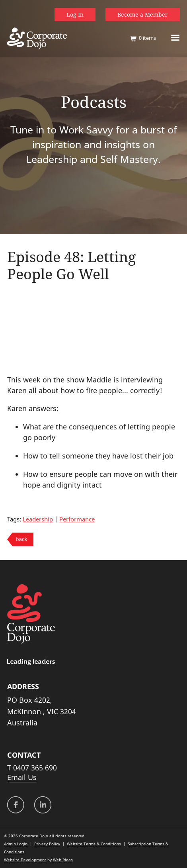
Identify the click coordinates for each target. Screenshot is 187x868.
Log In (75, 15)
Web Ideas (63, 860)
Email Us (22, 777)
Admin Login (16, 844)
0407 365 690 (35, 768)
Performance (77, 519)
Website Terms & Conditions (94, 844)
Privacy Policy (47, 844)
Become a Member (143, 15)
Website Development (25, 860)
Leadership (38, 519)
